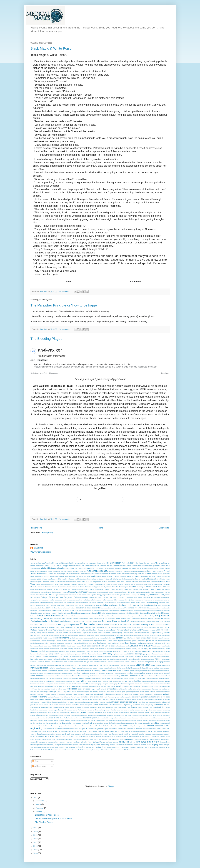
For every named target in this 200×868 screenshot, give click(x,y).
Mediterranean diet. (42, 678)
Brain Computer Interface (129, 582)
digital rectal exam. (64, 613)
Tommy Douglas (113, 739)
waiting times (101, 747)
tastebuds (135, 734)
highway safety (164, 649)
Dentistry (72, 608)
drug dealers (44, 618)
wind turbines (66, 750)
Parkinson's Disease (43, 694)
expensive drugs (36, 627)
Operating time (52, 689)
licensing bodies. (149, 662)
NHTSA (54, 686)
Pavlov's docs (76, 697)
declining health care (109, 605)
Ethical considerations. (47, 625)
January (39, 812)
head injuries (84, 643)
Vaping (155, 745)
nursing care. (106, 686)
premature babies (63, 707)
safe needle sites (129, 718)
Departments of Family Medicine (137, 608)
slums (117, 726)
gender (97, 635)
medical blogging (64, 671)
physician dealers (156, 699)
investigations (88, 659)
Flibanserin (107, 633)
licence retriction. (119, 662)
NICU (64, 686)
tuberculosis (124, 742)
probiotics (66, 710)
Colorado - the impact (110, 597)
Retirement (163, 715)
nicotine (59, 686)
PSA (49, 713)
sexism (85, 723)
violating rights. (53, 747)
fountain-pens (45, 635)
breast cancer (54, 584)
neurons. (153, 684)
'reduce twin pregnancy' (88, 563)
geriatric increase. (109, 638)
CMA (50, 595)
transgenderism (155, 739)
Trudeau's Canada (112, 742)
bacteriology (144, 576)
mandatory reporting (119, 665)
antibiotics (92, 574)
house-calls (146, 651)
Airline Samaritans (41, 571)
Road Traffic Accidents (67, 718)
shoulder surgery (56, 726)
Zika (125, 750)
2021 (36, 828)
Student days (53, 731)
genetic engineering (61, 638)
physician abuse (130, 699)
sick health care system (70, 726)
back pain (136, 576)
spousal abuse (114, 729)
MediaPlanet (119, 668)
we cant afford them (138, 747)
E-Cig (105, 619)
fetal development (48, 633)
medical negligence (107, 673)
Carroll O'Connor (164, 587)
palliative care (144, 692)
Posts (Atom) (47, 532)
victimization (35, 747)
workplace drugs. (94, 750)
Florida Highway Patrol (119, 633)
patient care (89, 694)
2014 (36, 853)
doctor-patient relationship (50, 616)
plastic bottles (48, 705)
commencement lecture (151, 597)
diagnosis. (130, 611)
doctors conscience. (85, 616)
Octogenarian (162, 686)
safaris (121, 718)
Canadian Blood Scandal (115, 584)
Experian (45, 627)
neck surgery (113, 684)
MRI (82, 681)
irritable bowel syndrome (101, 659)
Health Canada (130, 643)
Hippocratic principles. (40, 651)
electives (167, 619)
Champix (107, 589)
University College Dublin (56, 745)
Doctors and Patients (71, 616)
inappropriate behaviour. (150, 654)
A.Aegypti (65, 566)
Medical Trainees (72, 676)
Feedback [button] (165, 373)
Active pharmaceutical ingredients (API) (140, 566)
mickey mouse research (126, 678)
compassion (34, 600)
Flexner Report (97, 633)
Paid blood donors (80, 692)
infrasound (100, 656)
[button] (66, 282)
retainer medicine (153, 715)
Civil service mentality (143, 592)
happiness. (60, 643)
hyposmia (63, 654)
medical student (49, 676)
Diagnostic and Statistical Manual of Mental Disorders (152, 611)
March (39, 804)
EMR (127, 621)
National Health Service (74, 684)
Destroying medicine (45, 611)
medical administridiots (50, 671)
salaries (148, 718)
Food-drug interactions (141, 633)
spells (106, 729)
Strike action (152, 729)
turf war (132, 742)
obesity (119, 686)
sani (152, 718)
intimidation (63, 659)
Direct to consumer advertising (83, 613)
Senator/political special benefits (131, 721)
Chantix (113, 589)
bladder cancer (63, 582)
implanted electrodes (120, 654)
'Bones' (33, 563)
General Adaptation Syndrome (154, 635)
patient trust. (158, 694)
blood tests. (72, 582)
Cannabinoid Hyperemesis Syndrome (98, 587)
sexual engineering (144, 723)
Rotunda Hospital (89, 718)
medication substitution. (152, 676)
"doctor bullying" (161, 563)
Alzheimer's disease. (97, 571)
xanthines (107, 750)
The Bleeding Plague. (47, 339)
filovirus (65, 633)
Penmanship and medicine (117, 697)
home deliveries (71, 651)
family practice (131, 630)
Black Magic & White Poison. (52, 48)
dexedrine (116, 611)
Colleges (85, 597)
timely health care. (91, 739)
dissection (143, 613)
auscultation (88, 576)
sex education (77, 723)
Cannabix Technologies (120, 587)
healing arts (102, 643)
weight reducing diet (152, 747)
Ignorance (78, 654)
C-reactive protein (100, 584)
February (40, 808)
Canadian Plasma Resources (55, 587)
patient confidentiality (102, 694)
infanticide (58, 656)
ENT (161, 621)
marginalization (132, 665)
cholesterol (47, 592)
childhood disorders (37, 592)
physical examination (117, 699)
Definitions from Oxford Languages (45, 373)
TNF (100, 739)
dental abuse (65, 608)
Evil (119, 625)
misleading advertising (62, 681)
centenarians (76, 589)
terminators (50, 736)
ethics (59, 625)
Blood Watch (81, 582)
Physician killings (45, 702)
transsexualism (53, 742)
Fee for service (163, 630)
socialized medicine (72, 729)
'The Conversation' (114, 563)
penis (106, 697)
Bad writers (153, 576)
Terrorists (58, 737)
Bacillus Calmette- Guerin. (123, 576)
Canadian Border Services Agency (135, 584)
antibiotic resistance (81, 574)
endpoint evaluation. (153, 621)
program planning (110, 710)
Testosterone (70, 737)
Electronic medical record (41, 621)
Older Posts (164, 528)
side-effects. (99, 726)
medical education (109, 671)
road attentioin (44, 718)
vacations (137, 745)
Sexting (91, 723)
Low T (97, 665)
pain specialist (127, 692)
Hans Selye (44, 643)
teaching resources (145, 734)
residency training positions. (104, 715)
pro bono (59, 710)
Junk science (150, 659)
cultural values (135, 603)
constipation (156, 600)
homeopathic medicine (84, 651)
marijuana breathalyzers (160, 665)
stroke (159, 729)
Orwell (118, 689)
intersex (167, 656)
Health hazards (44, 649)
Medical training (84, 676)
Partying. (54, 694)
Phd (107, 699)
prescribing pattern (84, 707)
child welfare (165, 589)
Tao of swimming (114, 734)
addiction (157, 566)
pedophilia (85, 697)
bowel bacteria (102, 582)
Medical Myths (95, 673)
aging (32, 571)
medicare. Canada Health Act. (132, 676)
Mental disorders (85, 678)
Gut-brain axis (159, 641)
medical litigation (49, 673)
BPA (119, 582)
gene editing (139, 635)
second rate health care (90, 721)
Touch (121, 739)
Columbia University (125, 597)
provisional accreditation (39, 713)
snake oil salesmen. (155, 726)
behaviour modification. (91, 579)
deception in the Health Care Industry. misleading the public (79, 605)
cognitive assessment (69, 595)
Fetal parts (58, 633)
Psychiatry (55, 712)
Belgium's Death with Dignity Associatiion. (113, 579)
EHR (161, 618)
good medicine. (164, 638)
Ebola (118, 618)
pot (165, 705)
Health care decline (59, 646)
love (83, 665)
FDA (141, 630)
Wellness (162, 747)
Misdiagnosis (50, 681)
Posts (36, 761)
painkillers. (136, 692)
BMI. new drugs (91, 582)
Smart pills (123, 726)
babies (102, 576)
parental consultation (157, 692)
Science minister (64, 721)
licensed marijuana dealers (134, 662)
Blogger (111, 786)
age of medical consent (156, 568)
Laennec (70, 662)
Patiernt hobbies (65, 697)
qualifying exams (113, 713)
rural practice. (113, 718)
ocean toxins (153, 686)
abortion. (82, 566)
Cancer (69, 587)
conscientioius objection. (126, 600)
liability (111, 662)
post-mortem (158, 705)
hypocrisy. (44, 654)
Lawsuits (82, 662)
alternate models (66, 571)
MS (93, 681)
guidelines (150, 641)
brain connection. (144, 582)
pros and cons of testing (126, 710)
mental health (97, 678)
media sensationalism (106, 668)
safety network (140, 718)
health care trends (159, 646)
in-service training (134, 654)
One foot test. (42, 689)
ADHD (167, 566)
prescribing (73, 707)
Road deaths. (54, 718)
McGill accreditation (79, 668)
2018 (36, 839)
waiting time (90, 747)
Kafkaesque (166, 659)
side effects (82, 726)
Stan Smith (39, 548)
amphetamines (145, 571)
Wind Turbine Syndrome (53, 750)
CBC (54, 589)
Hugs (156, 651)
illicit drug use (89, 654)
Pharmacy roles (100, 699)
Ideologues (70, 654)
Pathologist (61, 694)
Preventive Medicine (113, 707)
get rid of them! (130, 638)
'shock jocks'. (101, 563)
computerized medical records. (83, 600)
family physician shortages (102, 630)
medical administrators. (145, 668)
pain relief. (118, 692)
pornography (149, 705)
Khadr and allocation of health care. (42, 662)
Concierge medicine (101, 600)
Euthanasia (87, 624)
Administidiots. (35, 568)
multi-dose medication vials (103, 681)
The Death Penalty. (95, 737)
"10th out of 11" (128, 563)
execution (159, 625)
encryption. (142, 621)
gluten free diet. (152, 638)
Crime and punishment (67, 603)
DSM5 (91, 619)
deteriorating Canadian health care (65, 610)
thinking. (163, 737)
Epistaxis (167, 621)
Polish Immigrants (86, 705)
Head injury (93, 643)
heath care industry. (66, 649)
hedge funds (94, 649)
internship (160, 656)
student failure (64, 731)
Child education (155, 589)
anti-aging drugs (60, 574)
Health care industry (141, 646)
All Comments (39, 766)
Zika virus (131, 750)
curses (143, 603)
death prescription (52, 605)
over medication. (164, 689)
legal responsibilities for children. (97, 662)
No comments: (65, 291)
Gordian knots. (35, 641)
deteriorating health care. (104, 611)
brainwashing (155, 582)
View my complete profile (41, 552)
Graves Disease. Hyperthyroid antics (94, 641)
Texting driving (83, 737)
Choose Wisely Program (78, 592)
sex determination (65, 723)
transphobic (34, 742)
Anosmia (50, 574)
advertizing (122, 568)
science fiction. (53, 721)
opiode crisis (62, 689)
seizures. (102, 721)
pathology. (69, 694)
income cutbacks (164, 654)
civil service (131, 592)
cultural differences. (123, 603)
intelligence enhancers (127, 656)
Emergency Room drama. (93, 621)
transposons (43, 742)
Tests (76, 737)
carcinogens (141, 587)
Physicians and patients (146, 702)
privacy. (140, 707)
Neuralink (146, 684)
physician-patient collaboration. (124, 702)
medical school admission (154, 673)
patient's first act (54, 697)
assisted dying (132, 574)
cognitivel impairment (109, 595)
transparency (165, 739)
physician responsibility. (90, 702)
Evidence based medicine (106, 625)
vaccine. (144, 745)
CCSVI (59, 589)
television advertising (37, 737)
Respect (135, 715)
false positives (126, 627)
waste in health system (122, 747)
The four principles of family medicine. (114, 737)
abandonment (73, 566)
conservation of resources (143, 600)
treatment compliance (73, 742)
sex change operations (50, 723)
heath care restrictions (82, 649)
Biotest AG (53, 582)
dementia (57, 608)
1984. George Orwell (53, 566)
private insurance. (49, 710)
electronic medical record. (62, 621)
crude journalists (98, 603)
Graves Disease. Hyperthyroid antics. (119, 641)
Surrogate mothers (49, 734)
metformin (114, 678)
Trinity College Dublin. (96, 742)
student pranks (87, 731)
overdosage (44, 692)
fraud (52, 635)
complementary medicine (47, 600)
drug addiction (162, 616)
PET (80, 699)
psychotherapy (65, 713)
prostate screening (163, 710)
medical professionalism (136, 673)
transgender (129, 739)
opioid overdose (84, 689)
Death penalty (40, 605)
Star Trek (123, 729)
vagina (149, 745)
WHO (167, 747)
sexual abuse (99, 723)
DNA (163, 613)
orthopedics (111, 689)
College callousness (124, 595)
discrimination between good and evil (115, 613)
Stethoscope (131, 729)
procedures (73, 710)
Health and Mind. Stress (115, 643)
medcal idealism (93, 668)
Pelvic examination (96, 697)
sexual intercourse (158, 723)
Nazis (84, 684)
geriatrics (120, 638)
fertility (39, 633)
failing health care (98, 627)
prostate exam (151, 710)
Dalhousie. (162, 603)
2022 (36, 798)
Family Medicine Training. (84, 630)
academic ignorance (92, 566)
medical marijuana (82, 673)
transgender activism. (142, 739)
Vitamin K (72, 747)
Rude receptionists (102, 718)
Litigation (58, 665)
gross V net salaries (139, 641)
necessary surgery (95, 684)
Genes (50, 638)
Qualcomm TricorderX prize (97, 713)
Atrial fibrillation (65, 576)
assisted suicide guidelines (160, 574)
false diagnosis (116, 627)
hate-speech (69, 643)
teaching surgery (157, 734)
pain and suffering (92, 692)
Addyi (163, 566)
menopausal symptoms (70, 678)
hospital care (117, 651)
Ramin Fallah (149, 713)
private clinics (159, 707)
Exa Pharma (125, 625)
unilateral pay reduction (39, 745)
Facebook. (81, 627)
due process (98, 619)
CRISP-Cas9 (79, 603)
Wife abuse (34, 750)
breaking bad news (42, 584)
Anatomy (160, 571)
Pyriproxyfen (75, 713)
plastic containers (59, 705)
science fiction (43, 721)
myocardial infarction (150, 681)
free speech (75, 635)
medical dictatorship (93, 671)
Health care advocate (154, 643)
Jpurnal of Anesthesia (127, 659)
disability (99, 613)
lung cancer (104, 665)
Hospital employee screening (132, 651)
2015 (36, 850)
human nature (35, 654)
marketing (52, 668)
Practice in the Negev (38, 707)
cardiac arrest (151, 587)
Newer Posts (37, 528)
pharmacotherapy (88, 699)
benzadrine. (131, 579)
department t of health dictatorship (112, 608)
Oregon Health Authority (98, 689)
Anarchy (154, 571)
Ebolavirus (124, 619)
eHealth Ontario (153, 619)
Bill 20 (156, 579)
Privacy (134, 707)
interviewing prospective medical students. (45, 659)
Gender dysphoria (117, 635)
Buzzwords (90, 584)
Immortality (107, 654)
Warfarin (110, 747)
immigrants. (98, 654)
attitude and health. (77, 576)
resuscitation (142, 715)
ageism (167, 568)
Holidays (62, 651)
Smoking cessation (140, 726)
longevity (78, 665)
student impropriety (75, 731)
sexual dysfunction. (110, 723)
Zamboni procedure (117, 750)
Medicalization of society (98, 676)
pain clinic (102, 692)
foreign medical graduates (160, 633)
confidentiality (113, 600)
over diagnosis (153, 689)
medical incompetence (137, 671)
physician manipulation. (59, 702)
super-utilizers (141, 731)
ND (87, 684)
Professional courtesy (85, 710)
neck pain (105, 684)
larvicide (76, 662)
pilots (156, 702)
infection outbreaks (69, 656)
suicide (117, 731)
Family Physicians (118, 630)
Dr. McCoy (102, 616)
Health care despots (74, 646)
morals (78, 681)
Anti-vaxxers (70, 574)
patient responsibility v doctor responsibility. (139, 694)
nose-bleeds (84, 686)
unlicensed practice (72, 745)
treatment (62, 742)
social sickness (60, 729)
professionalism (98, 710)
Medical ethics (123, 671)
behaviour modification (75, 579)
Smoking (130, 726)
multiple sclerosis (119, 681)
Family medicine (137, 627)
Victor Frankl (43, 747)
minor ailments (40, 681)
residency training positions (85, 715)
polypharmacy (127, 705)
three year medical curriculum (62, 739)
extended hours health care (58, 627)
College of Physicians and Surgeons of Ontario (61, 597)
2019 (36, 835)
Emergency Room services (113, 621)
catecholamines (36, 589)
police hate (76, 705)
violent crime (63, 747)
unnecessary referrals (108, 745)
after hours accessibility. (140, 568)
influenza (93, 656)
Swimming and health (63, 734)
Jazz (118, 659)
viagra (167, 745)
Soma (88, 729)
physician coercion (143, 699)
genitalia (73, 638)
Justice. (158, 659)
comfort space (137, 597)
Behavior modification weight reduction (54, 579)
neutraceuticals (161, 684)
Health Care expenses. (108, 646)
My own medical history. (134, 681)
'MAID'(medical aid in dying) (69, 563)
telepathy (166, 734)
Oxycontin (67, 692)
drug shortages (67, 619)
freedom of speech (85, 635)
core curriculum (41, 603)
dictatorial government (38, 613)
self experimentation (113, 721)
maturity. (68, 668)
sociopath (82, 729)
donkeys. (95, 616)
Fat (138, 630)
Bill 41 (161, 579)
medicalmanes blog (114, 676)
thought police (46, 739)
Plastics (69, 705)
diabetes (123, 610)
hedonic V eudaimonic (107, 649)
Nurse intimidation (95, 686)
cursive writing (152, 602)
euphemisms (74, 625)
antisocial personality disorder (106, 574)
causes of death (47, 589)
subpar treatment (99, 731)
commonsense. (164, 597)
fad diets (88, 627)
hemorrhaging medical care (148, 648)
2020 (36, 831)
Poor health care (138, 705)
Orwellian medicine (127, 689)
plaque (41, 705)
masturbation (60, 668)
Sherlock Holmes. (44, 726)
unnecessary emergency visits (90, 745)
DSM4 (86, 619)
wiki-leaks (42, 750)
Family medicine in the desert (154, 627)
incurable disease (48, 656)
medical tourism (60, 676)
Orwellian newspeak (141, 689)
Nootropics (76, 686)
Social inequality (49, 729)
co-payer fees (57, 595)
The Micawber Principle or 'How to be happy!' (65, 305)
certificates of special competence (92, 589)
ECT (130, 619)
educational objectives (140, 619)
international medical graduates (146, 656)
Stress (145, 729)
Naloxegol (161, 681)
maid (110, 665)
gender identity (129, 635)
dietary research (52, 613)
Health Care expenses (90, 646)
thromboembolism (79, 739)
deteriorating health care (87, 611)
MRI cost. (88, 681)
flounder (130, 633)
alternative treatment (79, 571)
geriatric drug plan (96, 638)
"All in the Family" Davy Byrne (145, 563)
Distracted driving (154, 613)
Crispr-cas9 (88, 603)
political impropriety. (115, 705)
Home (100, 528)
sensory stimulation (163, 721)
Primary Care (125, 707)
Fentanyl (33, 633)
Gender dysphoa (105, 635)
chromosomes (94, 592)
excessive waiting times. (142, 625)
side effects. (90, 726)
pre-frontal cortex (51, 707)
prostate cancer (140, 710)
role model (79, 718)
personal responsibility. (70, 699)
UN (168, 742)
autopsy (95, 576)
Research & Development (49, 715)
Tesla (63, 737)
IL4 (83, 654)
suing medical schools (128, 731)
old (169, 686)
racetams (141, 713)
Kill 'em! (64, 662)
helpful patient (120, 649)
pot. (168, 705)
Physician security (105, 702)
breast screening (65, 584)
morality (73, 681)
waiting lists (81, 747)
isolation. (113, 659)
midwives (149, 678)
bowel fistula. (112, 582)
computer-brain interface (64, 600)
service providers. (36, 723)
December (40, 801)
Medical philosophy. (130, 668)
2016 (36, 846)
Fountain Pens (35, 635)
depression (153, 608)
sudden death (110, 731)
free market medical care (62, 635)
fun (93, 635)
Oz (72, 692)
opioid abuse (72, 689)
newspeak (47, 686)
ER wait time (35, 625)
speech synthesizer (98, 729)
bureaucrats (82, 584)
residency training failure (66, 715)
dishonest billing (134, 613)
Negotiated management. (126, 684)
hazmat (76, 643)
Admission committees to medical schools (82, 568)
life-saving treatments (47, 665)
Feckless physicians (150, 630)
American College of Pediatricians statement (124, 571)
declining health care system (131, 605)
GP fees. (79, 641)
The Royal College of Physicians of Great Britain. (143, 737)
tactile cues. (86, 734)
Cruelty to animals (110, 603)
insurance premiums (111, 656)
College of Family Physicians (143, 595)
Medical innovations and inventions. (157, 671)
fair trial (107, 627)
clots (46, 595)
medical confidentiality (77, 671)
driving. (152, 616)
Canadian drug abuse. (155, 584)
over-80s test (35, 692)
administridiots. (60, 568)
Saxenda (157, 718)
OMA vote (34, 689)
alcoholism (56, 571)
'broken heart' (40, 563)
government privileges (48, 641)
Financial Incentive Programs (79, 633)
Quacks (83, 712)
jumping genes (140, 659)
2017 (36, 842)
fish (90, 633)
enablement (134, 621)
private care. (148, 707)
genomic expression (83, 638)
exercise (166, 625)
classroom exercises (158, 592)
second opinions (76, 721)
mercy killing (106, 678)
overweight (52, 692)
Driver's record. (123, 616)
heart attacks (55, 649)
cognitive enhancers (84, 595)
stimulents (139, 729)
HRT (152, 651)
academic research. (106, 566)
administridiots (47, 568)
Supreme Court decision (154, 731)
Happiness (53, 643)
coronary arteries (53, 603)
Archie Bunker (122, 574)
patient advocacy (79, 694)
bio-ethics (166, 579)
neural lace (139, 684)
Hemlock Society (131, 649)
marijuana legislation (39, 668)
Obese (113, 686)
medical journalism (37, 673)
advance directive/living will (108, 568)
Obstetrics (145, 686)
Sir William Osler (109, 726)
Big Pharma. (149, 579)
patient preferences (117, 694)
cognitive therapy (96, 595)
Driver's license (112, 616)
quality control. (124, 713)
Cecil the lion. (66, 589)
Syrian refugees (76, 734)
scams (163, 718)
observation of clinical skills (131, 686)
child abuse (143, 589)
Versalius (162, 745)
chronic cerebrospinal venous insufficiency (113, 592)
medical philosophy (120, 673)
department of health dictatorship (88, 608)
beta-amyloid (140, 579)
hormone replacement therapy (102, 651)
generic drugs (42, 638)
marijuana (144, 665)
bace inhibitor (109, 576)
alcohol (50, 571)
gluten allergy (141, 638)
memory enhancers (56, 678)
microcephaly (140, 678)
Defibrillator (42, 608)
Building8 (74, 584)
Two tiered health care (147, 742)
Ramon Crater (160, 713)
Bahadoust (160, 576)
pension (129, 697)
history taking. (54, 651)
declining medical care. (153, 605)
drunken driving (78, 619)
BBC (40, 579)
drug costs (34, 619)
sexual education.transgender (127, 723)
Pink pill (161, 702)
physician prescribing (75, 702)
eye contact (72, 627)
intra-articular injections (75, 659)
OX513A (60, 692)
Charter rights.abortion (131, 589)
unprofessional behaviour (124, 745)
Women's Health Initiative (80, 750)
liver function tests (68, 665)
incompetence (36, 656)
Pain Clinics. (110, 692)
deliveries (50, 608)
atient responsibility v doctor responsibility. (45, 576)
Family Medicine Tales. (68, 630)
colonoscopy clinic (95, 597)
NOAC (69, 686)
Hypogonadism (53, 654)
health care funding (124, 646)
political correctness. (100, 705)
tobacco (105, 739)
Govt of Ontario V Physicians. (66, 641)
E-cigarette (111, 619)
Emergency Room (78, 621)
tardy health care (126, 734)
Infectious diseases (83, 656)
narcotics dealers (60, 684)
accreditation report (120, 566)
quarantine (134, 713)
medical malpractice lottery (64, 673)
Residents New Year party (123, 715)
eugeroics (66, 625)
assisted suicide (144, 574)
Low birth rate (90, 665)
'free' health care (52, 563)
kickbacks (58, 662)
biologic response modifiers (40, 582)
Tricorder (84, 742)
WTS (102, 750)
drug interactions (56, 619)
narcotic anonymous (47, 684)
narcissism (36, 684)
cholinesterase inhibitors (60, 592)
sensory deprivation (149, 721)
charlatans (119, 589)
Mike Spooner (157, 678)
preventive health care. (98, 707)
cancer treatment (78, 587)
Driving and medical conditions (139, 616)
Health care (141, 643)
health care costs (45, 646)
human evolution (164, 651)
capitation (132, 587)
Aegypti (129, 568)
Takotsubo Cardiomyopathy (99, 734)
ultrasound (163, 742)
